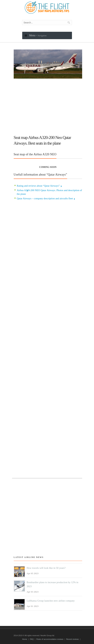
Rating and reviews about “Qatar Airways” (38, 186)
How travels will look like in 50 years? (46, 568)
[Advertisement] (48, 105)
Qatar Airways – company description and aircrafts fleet (45, 198)
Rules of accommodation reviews (50, 639)
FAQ (32, 639)
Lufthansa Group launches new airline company (51, 601)
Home (25, 639)
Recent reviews (72, 639)
